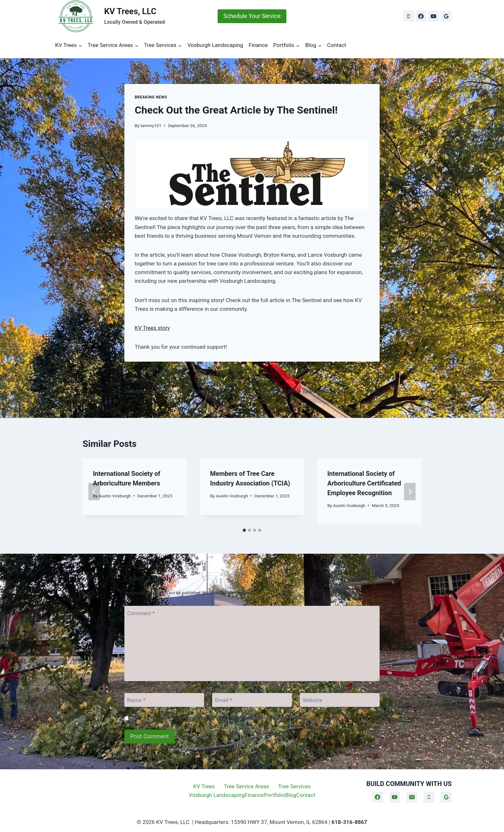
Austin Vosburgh (115, 496)
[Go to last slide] (94, 492)
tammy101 (151, 125)
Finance (258, 45)
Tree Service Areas (247, 786)
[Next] (410, 492)
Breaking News (151, 97)
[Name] (164, 700)
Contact (336, 45)
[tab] (244, 530)
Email (224, 700)
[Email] (252, 700)
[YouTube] (434, 16)
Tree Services (294, 786)
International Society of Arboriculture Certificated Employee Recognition (364, 483)
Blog (291, 795)
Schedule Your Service (252, 16)
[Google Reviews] (446, 16)
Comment (141, 613)
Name (136, 700)
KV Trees (204, 786)
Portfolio (274, 795)
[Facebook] (421, 16)
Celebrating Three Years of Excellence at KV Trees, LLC (319, 389)
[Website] (340, 700)
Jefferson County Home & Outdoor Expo (185, 385)
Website (313, 700)
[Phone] (409, 16)
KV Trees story (152, 328)
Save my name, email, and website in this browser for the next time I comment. (217, 718)
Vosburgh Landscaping (215, 45)
